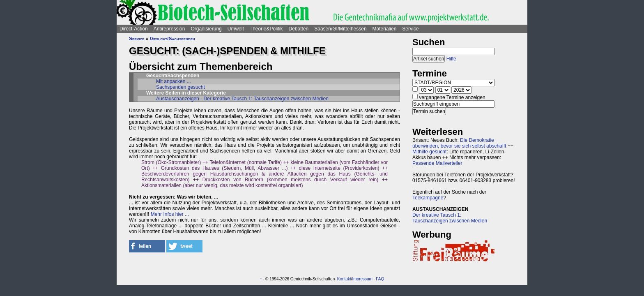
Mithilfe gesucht (429, 152)
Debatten (299, 29)
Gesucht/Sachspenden (172, 39)
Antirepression (169, 29)
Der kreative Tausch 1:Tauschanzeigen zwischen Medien (450, 218)
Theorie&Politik (266, 29)
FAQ (380, 279)
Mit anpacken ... (174, 81)
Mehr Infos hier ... (170, 214)
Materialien (385, 29)
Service (410, 29)
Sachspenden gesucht (181, 87)
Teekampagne (428, 198)
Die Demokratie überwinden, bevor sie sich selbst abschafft (459, 143)
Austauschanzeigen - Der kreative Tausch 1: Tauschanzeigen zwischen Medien (242, 99)
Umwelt (236, 29)
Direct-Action (134, 29)
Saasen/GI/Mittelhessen (340, 29)
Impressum (362, 279)
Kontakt (344, 279)
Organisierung (206, 29)
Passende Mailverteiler (437, 163)
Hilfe (451, 59)
